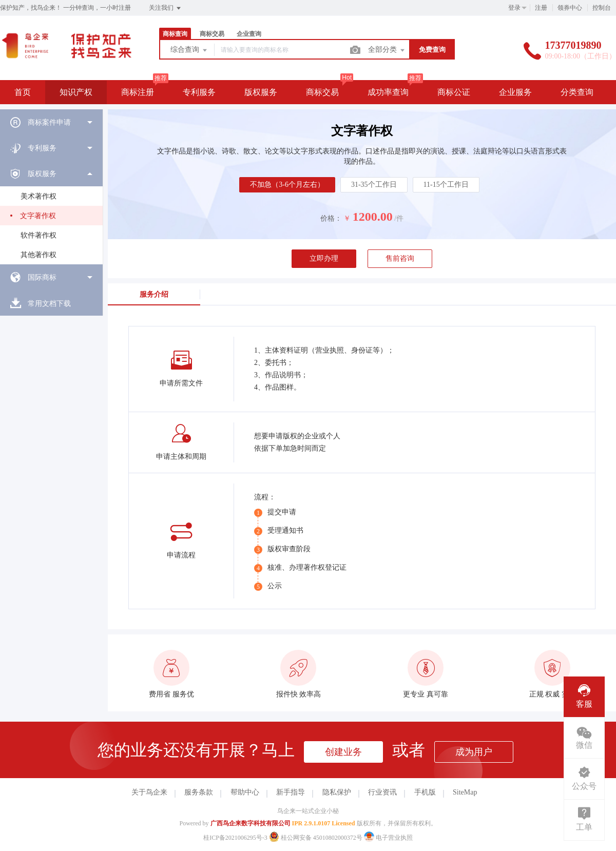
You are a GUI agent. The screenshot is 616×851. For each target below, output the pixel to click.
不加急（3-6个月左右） (287, 185)
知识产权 (76, 92)
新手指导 (291, 792)
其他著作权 (38, 255)
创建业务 (343, 752)
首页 (23, 92)
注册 (541, 8)
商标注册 (138, 92)
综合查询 (189, 50)
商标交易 (212, 34)
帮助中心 (245, 792)
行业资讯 (382, 792)
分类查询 (577, 92)
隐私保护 (337, 792)
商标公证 (454, 92)
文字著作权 (38, 216)
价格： (331, 218)
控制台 (602, 8)
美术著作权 (38, 196)
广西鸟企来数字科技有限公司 (251, 823)
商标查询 (175, 34)
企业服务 (515, 92)
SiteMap (465, 792)
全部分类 (387, 50)
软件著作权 (38, 235)
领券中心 (570, 8)
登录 (514, 8)
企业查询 (249, 34)
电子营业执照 (388, 838)
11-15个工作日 (446, 185)
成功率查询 (388, 92)
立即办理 (324, 258)
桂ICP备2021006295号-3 (235, 838)
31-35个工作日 (374, 185)
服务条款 (199, 792)
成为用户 (474, 752)
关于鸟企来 (149, 792)
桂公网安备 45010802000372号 (316, 838)
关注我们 (166, 8)
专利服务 (199, 92)
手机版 (425, 792)
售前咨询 (400, 258)
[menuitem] (51, 122)
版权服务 (261, 92)
